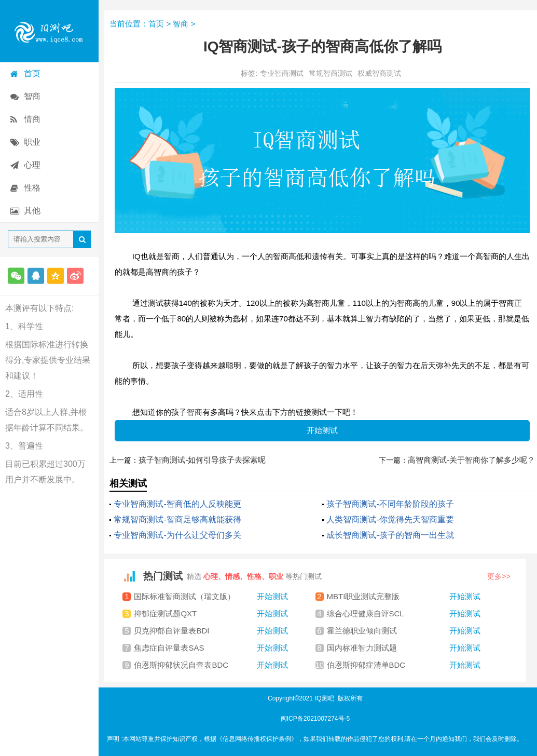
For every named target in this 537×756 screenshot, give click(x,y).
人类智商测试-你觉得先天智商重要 (390, 519)
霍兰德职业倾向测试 (404, 631)
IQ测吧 (325, 698)
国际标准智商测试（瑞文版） (211, 597)
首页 (32, 73)
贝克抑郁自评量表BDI (211, 631)
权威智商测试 (379, 73)
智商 (32, 96)
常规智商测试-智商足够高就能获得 (177, 519)
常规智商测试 (331, 73)
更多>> (499, 576)
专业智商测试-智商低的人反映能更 (177, 504)
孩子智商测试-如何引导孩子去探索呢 (202, 460)
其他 (32, 211)
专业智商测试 (282, 73)
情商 (32, 119)
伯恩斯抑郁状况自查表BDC (211, 665)
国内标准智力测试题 (404, 648)
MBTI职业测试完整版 (404, 597)
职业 (32, 142)
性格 (32, 188)
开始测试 (322, 430)
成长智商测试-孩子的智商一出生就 (390, 535)
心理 (32, 165)
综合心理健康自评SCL (404, 614)
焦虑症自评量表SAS (211, 648)
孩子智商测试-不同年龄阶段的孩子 (390, 504)
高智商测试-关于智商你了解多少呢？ (471, 460)
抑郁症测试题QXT (211, 614)
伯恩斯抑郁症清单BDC (404, 665)
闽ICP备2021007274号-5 (315, 719)
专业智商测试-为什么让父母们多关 (177, 535)
